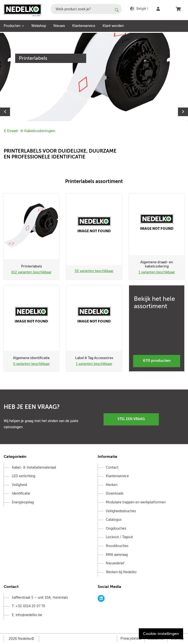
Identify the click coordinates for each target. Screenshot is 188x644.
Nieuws (59, 26)
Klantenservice (84, 26)
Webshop (39, 26)
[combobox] (86, 9)
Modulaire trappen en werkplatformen (136, 502)
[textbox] (86, 9)
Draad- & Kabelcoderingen (29, 131)
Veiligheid (19, 485)
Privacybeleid (131, 638)
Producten (12, 26)
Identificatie (21, 493)
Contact (112, 468)
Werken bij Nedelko (121, 572)
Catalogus (114, 520)
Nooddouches (117, 546)
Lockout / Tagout (119, 537)
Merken (112, 485)
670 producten (157, 361)
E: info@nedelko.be (27, 615)
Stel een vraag (131, 419)
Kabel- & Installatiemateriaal (34, 468)
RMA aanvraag (117, 555)
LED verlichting (23, 476)
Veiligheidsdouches (121, 511)
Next (183, 112)
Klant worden (113, 26)
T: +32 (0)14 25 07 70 (29, 606)
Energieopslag (23, 502)
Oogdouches (116, 529)
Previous (5, 112)
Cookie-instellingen (161, 634)
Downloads (115, 493)
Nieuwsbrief (115, 563)
